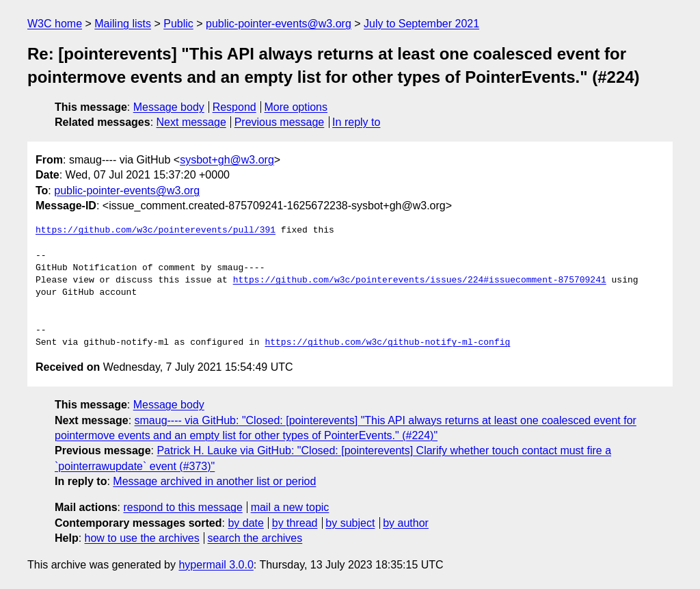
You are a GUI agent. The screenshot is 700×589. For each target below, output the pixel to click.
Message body (169, 107)
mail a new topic (290, 507)
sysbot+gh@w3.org (227, 160)
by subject (350, 523)
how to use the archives (142, 538)
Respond (234, 107)
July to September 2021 (421, 24)
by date (245, 523)
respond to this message (183, 507)
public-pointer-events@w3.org (279, 24)
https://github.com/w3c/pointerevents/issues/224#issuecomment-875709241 (420, 280)
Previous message (280, 122)
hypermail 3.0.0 (216, 565)
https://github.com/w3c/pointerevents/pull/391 (156, 231)
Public (178, 24)
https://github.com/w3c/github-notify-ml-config (387, 343)
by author (406, 523)
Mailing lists (123, 24)
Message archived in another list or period (214, 481)
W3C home (55, 24)
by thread (295, 523)
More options (296, 107)
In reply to (356, 122)
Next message (191, 122)
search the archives (255, 538)
